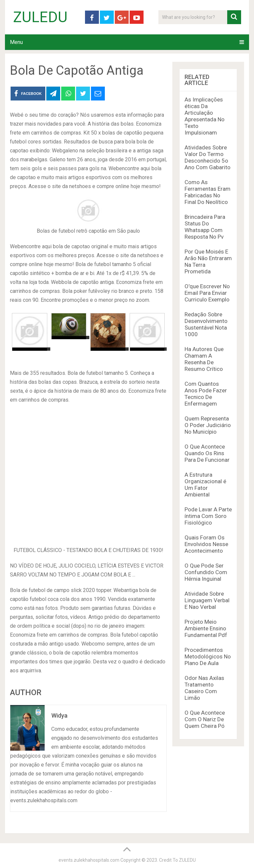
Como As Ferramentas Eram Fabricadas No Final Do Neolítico (208, 192)
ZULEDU (40, 17)
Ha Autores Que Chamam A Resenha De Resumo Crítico (204, 359)
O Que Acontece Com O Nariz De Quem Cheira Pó (205, 719)
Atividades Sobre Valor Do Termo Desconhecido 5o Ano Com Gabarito (208, 157)
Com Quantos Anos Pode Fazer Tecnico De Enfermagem (206, 394)
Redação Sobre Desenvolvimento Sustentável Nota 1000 (206, 324)
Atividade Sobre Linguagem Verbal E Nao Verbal (207, 600)
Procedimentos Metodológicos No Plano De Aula (208, 656)
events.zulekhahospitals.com (89, 860)
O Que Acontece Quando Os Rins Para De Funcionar (207, 453)
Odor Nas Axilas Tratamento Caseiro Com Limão (204, 688)
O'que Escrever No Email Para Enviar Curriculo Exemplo (207, 293)
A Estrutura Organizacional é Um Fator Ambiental (205, 485)
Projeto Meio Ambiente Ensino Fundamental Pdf (206, 628)
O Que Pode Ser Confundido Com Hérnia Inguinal (206, 572)
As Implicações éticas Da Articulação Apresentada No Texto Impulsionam (205, 116)
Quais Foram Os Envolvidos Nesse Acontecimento (206, 544)
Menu (16, 42)
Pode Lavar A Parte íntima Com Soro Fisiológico (208, 516)
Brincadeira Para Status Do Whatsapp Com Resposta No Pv (205, 227)
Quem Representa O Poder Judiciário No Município (208, 425)
